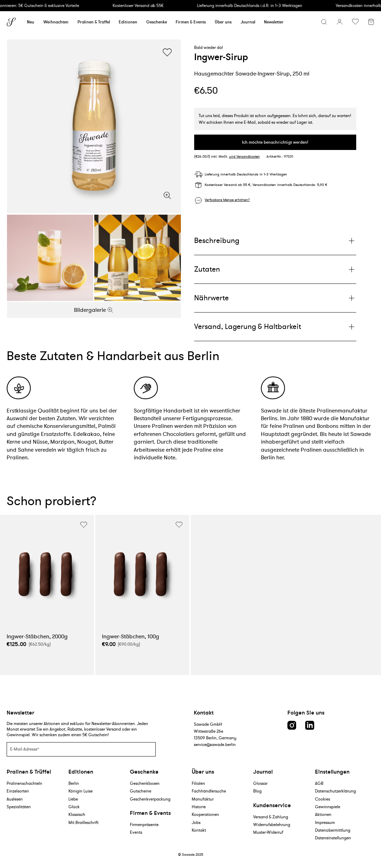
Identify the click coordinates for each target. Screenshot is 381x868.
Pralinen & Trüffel (94, 22)
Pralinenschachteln (24, 783)
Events (136, 832)
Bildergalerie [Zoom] (94, 310)
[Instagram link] (292, 725)
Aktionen (323, 814)
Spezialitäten (19, 807)
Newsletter (274, 22)
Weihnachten (56, 22)
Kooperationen (205, 814)
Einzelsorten (18, 791)
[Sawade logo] (11, 22)
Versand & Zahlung (271, 817)
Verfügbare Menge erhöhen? (227, 200)
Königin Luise (80, 791)
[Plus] (275, 241)
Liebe (73, 799)
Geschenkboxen (145, 783)
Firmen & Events (191, 22)
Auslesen (15, 799)
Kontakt (199, 830)
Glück (74, 807)
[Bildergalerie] (94, 127)
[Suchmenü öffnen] (324, 22)
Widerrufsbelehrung (272, 824)
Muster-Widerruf (268, 832)
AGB (319, 783)
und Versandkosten (244, 157)
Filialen (198, 783)
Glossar (260, 783)
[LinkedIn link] (310, 725)
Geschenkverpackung (150, 799)
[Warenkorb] (371, 23)
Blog (257, 791)
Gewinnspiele (328, 807)
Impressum (325, 822)
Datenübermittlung (333, 830)
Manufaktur (203, 799)
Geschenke (157, 22)
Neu (31, 22)
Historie (199, 807)
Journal (248, 22)
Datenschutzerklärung (335, 791)
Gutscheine (141, 791)
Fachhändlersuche (209, 791)
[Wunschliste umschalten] (355, 22)
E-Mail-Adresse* (25, 749)
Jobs (196, 822)
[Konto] (340, 22)
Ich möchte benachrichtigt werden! (275, 142)
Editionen (128, 22)
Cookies (323, 799)
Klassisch (77, 814)
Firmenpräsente (144, 824)
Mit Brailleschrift (83, 822)
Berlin (74, 783)
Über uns (223, 22)
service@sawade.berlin (215, 744)
